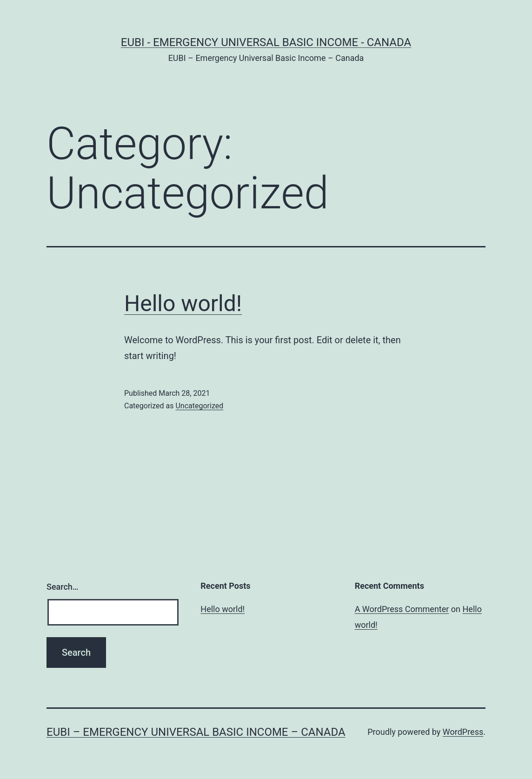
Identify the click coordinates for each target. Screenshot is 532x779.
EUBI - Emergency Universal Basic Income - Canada (266, 42)
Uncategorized (199, 406)
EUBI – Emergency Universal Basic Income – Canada (196, 732)
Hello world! (183, 303)
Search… (63, 587)
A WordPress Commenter (402, 609)
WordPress (463, 732)
